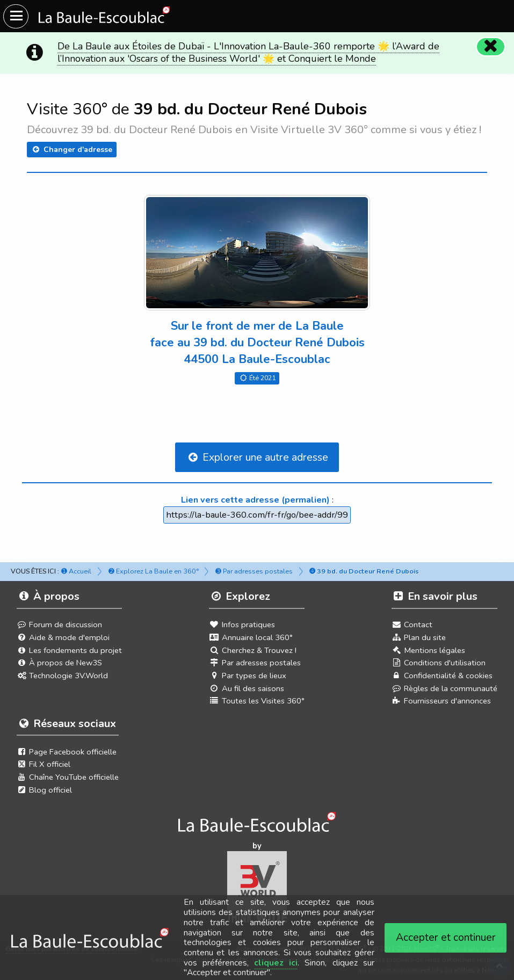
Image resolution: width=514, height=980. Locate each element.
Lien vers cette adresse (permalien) (255, 500)
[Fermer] (490, 46)
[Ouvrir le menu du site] (16, 16)
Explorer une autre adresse (257, 457)
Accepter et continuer (446, 937)
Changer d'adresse (71, 150)
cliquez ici (276, 963)
